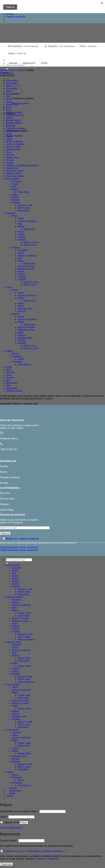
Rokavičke (23, 211)
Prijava (24, 823)
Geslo (4, 817)
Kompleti (16, 181)
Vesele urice (12, 157)
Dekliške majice (14, 112)
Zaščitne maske (14, 391)
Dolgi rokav (24, 192)
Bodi (8, 110)
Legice (9, 139)
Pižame (16, 200)
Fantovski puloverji (16, 128)
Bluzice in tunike (26, 266)
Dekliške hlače (13, 173)
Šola (8, 96)
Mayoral (10, 372)
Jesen (9, 134)
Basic (9, 107)
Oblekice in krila (26, 269)
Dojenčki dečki (13, 642)
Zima (9, 152)
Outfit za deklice (14, 142)
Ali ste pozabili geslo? (11, 828)
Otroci (88, 46)
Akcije (44, 63)
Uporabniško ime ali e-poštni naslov (19, 811)
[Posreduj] (7, 69)
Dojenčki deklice (14, 597)
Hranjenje (17, 356)
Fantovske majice (15, 176)
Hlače (15, 195)
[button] (9, 73)
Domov (4, 70)
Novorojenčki (23, 46)
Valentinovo (12, 168)
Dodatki (16, 203)
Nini (8, 380)
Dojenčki (60, 46)
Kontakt (10, 14)
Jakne (21, 218)
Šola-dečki (11, 83)
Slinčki (21, 359)
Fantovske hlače (15, 171)
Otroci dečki (12, 730)
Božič (9, 86)
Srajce (21, 234)
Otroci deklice (13, 685)
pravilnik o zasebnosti (47, 859)
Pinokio (10, 378)
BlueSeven (12, 383)
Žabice (15, 197)
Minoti (9, 99)
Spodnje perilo (13, 150)
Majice (15, 189)
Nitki (8, 386)
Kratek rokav (24, 613)
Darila (9, 91)
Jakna (9, 102)
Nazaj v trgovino (20, 103)
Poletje (9, 163)
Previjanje (17, 362)
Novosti (13, 63)
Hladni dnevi (12, 131)
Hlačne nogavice (26, 640)
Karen (9, 136)
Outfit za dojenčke (15, 144)
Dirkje (9, 367)
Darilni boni (29, 63)
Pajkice (22, 274)
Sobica (17, 53)
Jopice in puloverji (27, 221)
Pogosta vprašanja (16, 17)
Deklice (16, 248)
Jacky (9, 375)
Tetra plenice (24, 364)
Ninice (15, 354)
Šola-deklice (12, 81)
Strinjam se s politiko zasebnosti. (22, 539)
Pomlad (10, 160)
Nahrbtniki (23, 727)
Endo (9, 370)
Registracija (6, 864)
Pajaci (15, 184)
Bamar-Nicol (12, 104)
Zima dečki (12, 88)
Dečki (21, 70)
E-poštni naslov (9, 841)
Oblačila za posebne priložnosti (22, 165)
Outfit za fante (13, 147)
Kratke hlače (24, 666)
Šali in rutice (24, 208)
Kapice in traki (25, 205)
